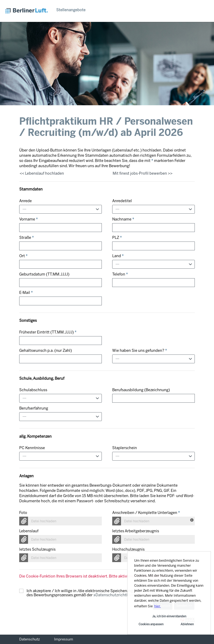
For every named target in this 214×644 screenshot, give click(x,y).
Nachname (123, 219)
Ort (23, 256)
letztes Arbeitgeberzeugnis (136, 531)
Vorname (29, 219)
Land (118, 256)
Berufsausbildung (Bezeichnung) (141, 390)
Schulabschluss (33, 390)
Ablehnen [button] (187, 624)
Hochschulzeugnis (128, 549)
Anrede (25, 201)
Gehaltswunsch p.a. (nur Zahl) (46, 351)
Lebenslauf (29, 531)
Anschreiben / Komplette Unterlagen (146, 513)
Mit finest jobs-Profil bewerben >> (143, 173)
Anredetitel (122, 201)
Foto (23, 513)
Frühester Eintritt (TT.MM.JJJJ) (48, 332)
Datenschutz (30, 639)
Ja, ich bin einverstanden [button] (169, 616)
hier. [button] (157, 606)
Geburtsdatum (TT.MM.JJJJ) (44, 274)
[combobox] (61, 209)
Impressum (64, 639)
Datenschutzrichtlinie (115, 595)
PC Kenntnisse (32, 448)
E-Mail (26, 293)
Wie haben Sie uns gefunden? (140, 351)
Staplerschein (125, 448)
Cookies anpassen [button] (151, 624)
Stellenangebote (71, 10)
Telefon (120, 274)
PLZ (117, 238)
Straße (27, 238)
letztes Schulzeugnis (37, 549)
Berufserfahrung (34, 408)
